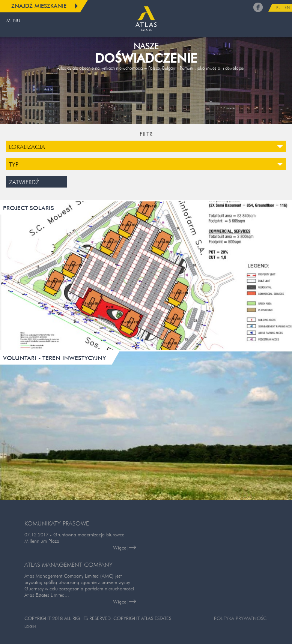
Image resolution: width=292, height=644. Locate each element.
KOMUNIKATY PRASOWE (57, 523)
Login (30, 627)
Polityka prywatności (241, 618)
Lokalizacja (27, 147)
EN (287, 8)
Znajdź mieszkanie (39, 6)
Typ (14, 164)
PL (278, 8)
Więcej (125, 548)
